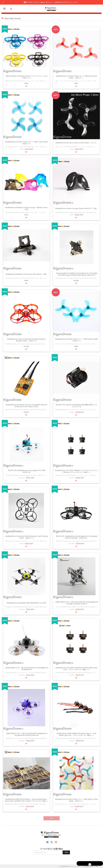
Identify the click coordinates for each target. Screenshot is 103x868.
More (51, 819)
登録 (66, 852)
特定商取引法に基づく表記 (91, 866)
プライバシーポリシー (76, 866)
